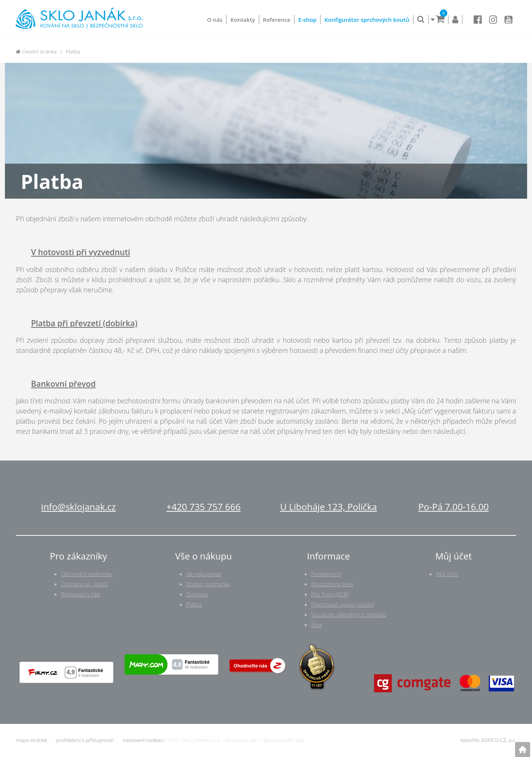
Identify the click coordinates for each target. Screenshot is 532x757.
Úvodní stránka (36, 52)
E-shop (308, 20)
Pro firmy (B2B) (330, 594)
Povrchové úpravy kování (343, 604)
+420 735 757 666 (203, 507)
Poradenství (326, 574)
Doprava (197, 594)
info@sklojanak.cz (78, 507)
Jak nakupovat (204, 574)
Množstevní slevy (332, 584)
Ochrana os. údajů (84, 584)
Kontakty (242, 20)
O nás (215, 20)
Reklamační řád (80, 594)
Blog (317, 625)
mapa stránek (31, 740)
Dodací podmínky (208, 584)
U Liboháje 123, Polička (328, 507)
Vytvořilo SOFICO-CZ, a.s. (488, 740)
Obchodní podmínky (87, 574)
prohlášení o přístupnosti (85, 740)
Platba (194, 604)
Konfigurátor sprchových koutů (367, 20)
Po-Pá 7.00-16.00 (454, 507)
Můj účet (447, 574)
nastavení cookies (143, 740)
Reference (277, 20)
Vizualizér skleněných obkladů (349, 614)
